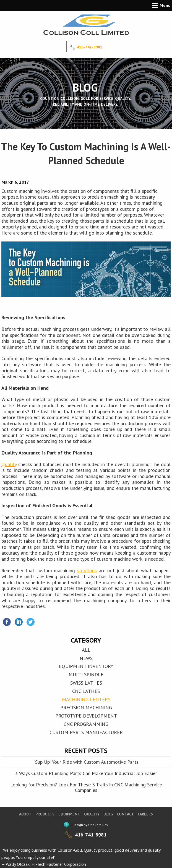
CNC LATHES (86, 691)
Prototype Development (86, 716)
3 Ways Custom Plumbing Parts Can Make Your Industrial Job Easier (86, 773)
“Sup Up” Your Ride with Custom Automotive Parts (86, 762)
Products (45, 814)
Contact (125, 814)
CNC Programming (86, 724)
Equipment (69, 814)
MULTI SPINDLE (86, 675)
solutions (87, 571)
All (86, 650)
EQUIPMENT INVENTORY (86, 666)
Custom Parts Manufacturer (86, 732)
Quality (9, 464)
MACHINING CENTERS (86, 699)
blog (108, 814)
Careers (145, 814)
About (25, 814)
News (86, 658)
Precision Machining (86, 707)
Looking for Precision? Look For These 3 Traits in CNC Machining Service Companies (86, 787)
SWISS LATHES (86, 683)
